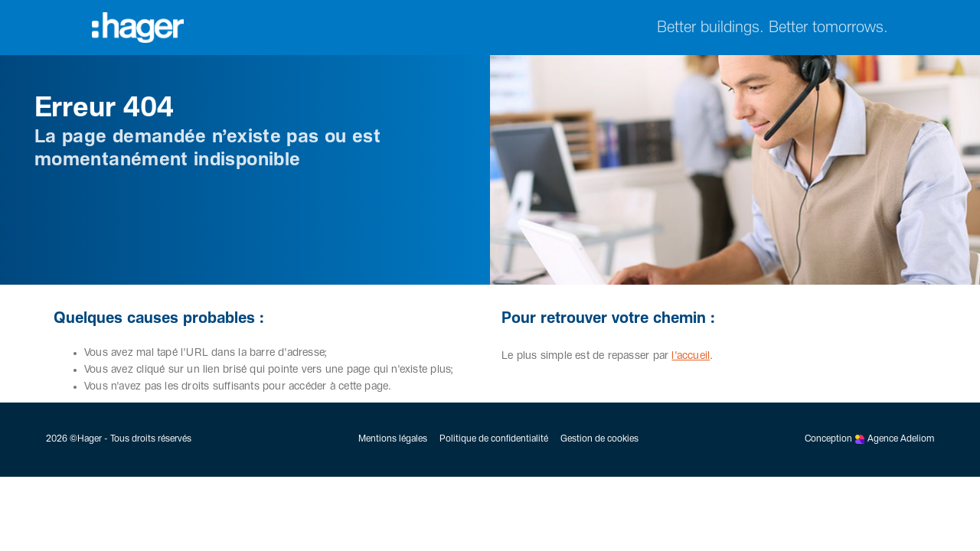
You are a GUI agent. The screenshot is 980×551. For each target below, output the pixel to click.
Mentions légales (393, 439)
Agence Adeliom (901, 439)
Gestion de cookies (599, 439)
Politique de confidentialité (494, 439)
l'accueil (691, 356)
